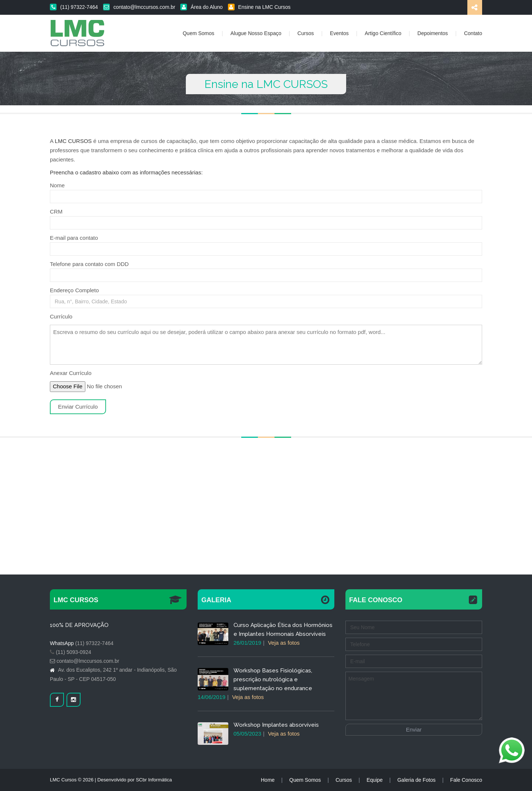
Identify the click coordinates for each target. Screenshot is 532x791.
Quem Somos (198, 33)
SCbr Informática (154, 780)
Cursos (306, 33)
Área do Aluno (202, 7)
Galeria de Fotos (416, 780)
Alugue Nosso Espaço (256, 33)
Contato (473, 33)
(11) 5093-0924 (74, 652)
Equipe (375, 780)
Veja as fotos (284, 643)
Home (268, 780)
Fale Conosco (466, 780)
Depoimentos (433, 33)
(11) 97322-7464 (74, 7)
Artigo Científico (383, 33)
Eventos (339, 33)
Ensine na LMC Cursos (259, 7)
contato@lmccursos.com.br (139, 7)
